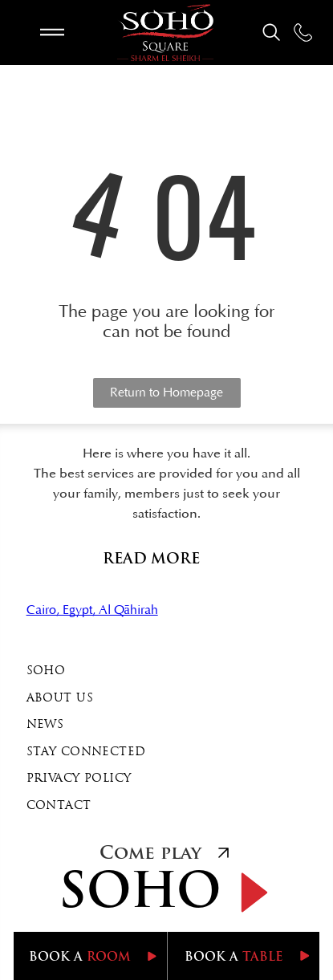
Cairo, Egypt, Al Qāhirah (92, 610)
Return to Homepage (166, 392)
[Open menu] (52, 32)
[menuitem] (167, 672)
